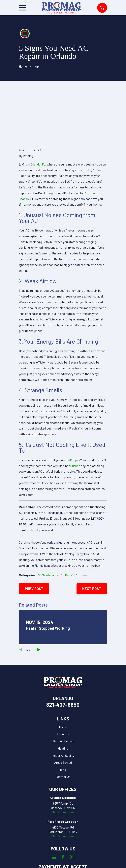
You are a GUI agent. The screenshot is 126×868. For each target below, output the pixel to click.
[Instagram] (72, 812)
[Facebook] (63, 812)
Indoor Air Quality (63, 711)
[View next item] (39, 605)
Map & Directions (63, 767)
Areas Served (63, 718)
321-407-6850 (63, 660)
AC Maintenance (48, 530)
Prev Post (34, 544)
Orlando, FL (38, 119)
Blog (63, 725)
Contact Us (63, 732)
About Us (63, 689)
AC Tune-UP (83, 530)
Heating (63, 703)
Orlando (75, 421)
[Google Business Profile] (54, 812)
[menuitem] (44, 862)
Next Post (92, 544)
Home (63, 682)
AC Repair (67, 530)
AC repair (74, 415)
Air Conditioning (63, 696)
